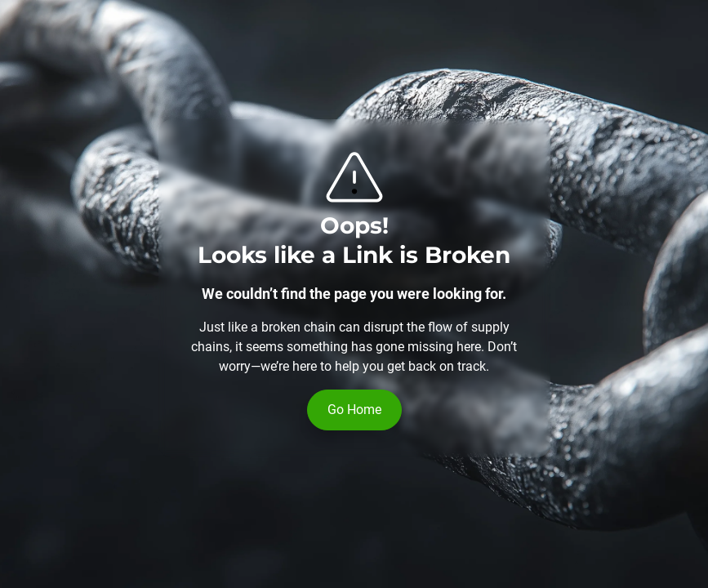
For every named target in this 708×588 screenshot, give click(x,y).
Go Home (354, 410)
